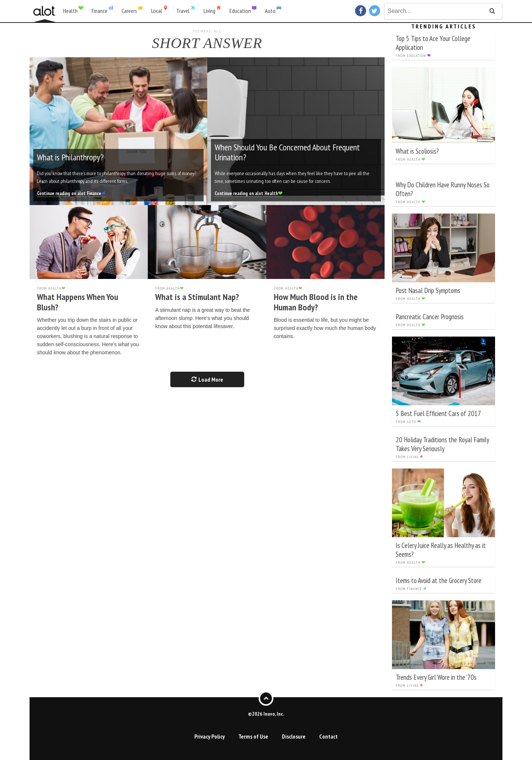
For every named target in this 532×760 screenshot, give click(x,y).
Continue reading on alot (71, 193)
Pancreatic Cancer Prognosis (430, 316)
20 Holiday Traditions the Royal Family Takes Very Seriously (442, 444)
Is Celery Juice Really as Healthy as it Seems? (441, 550)
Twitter (376, 11)
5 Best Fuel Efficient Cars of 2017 (438, 413)
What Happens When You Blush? (78, 302)
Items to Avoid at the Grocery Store (439, 580)
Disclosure (294, 736)
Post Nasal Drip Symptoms (428, 290)
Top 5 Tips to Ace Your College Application (433, 43)
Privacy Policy (209, 736)
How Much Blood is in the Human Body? (316, 302)
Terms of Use (253, 736)
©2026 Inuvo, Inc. (266, 714)
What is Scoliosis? (417, 151)
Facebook (362, 11)
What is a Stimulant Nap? (197, 297)
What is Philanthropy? (70, 157)
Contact (328, 736)
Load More (207, 379)
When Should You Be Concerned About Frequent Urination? (287, 152)
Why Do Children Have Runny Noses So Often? (443, 189)
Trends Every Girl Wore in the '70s (436, 677)
